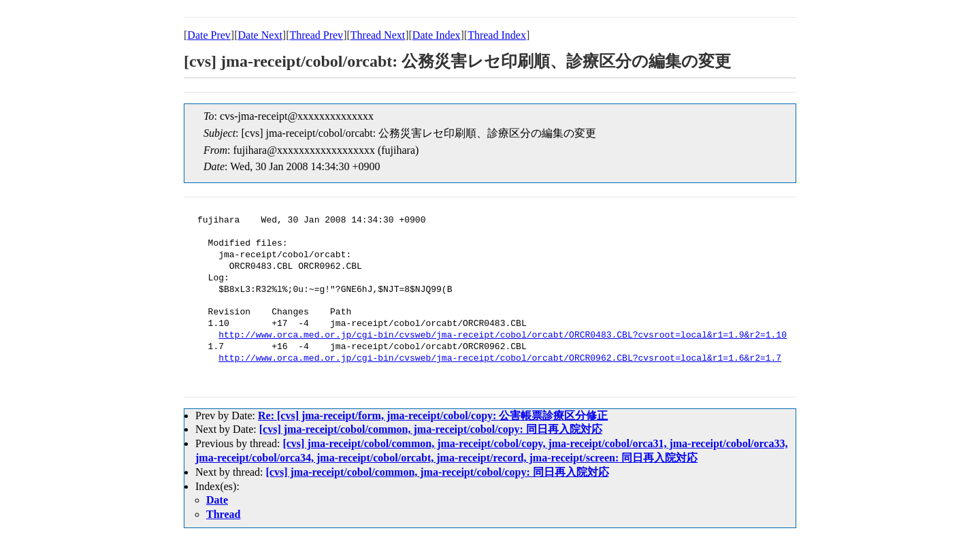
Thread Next (378, 35)
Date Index (437, 35)
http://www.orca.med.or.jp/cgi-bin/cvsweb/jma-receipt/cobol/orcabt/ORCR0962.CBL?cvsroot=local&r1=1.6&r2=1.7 (500, 359)
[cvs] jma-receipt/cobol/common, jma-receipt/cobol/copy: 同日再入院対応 (431, 429)
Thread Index (497, 35)
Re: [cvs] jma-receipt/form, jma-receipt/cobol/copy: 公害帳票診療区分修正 (433, 416)
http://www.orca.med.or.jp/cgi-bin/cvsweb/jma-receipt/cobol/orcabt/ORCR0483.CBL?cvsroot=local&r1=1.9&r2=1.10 (503, 336)
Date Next (260, 35)
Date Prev (209, 35)
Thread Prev (316, 35)
